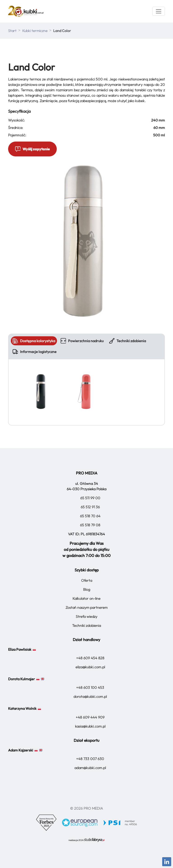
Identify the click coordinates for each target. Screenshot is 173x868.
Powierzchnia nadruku (82, 341)
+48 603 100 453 (90, 687)
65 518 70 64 (90, 516)
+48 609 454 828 (90, 658)
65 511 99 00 (90, 498)
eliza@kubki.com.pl (90, 667)
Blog (87, 589)
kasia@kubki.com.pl (90, 726)
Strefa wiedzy (86, 616)
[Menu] (159, 11)
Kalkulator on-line (86, 598)
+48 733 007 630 (90, 759)
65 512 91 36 (90, 507)
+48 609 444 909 (90, 717)
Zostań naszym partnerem (86, 607)
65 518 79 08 (90, 525)
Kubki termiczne (35, 31)
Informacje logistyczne (35, 352)
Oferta (87, 580)
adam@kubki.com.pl (90, 768)
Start (12, 31)
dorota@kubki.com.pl (90, 696)
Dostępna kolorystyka (34, 341)
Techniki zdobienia (127, 341)
